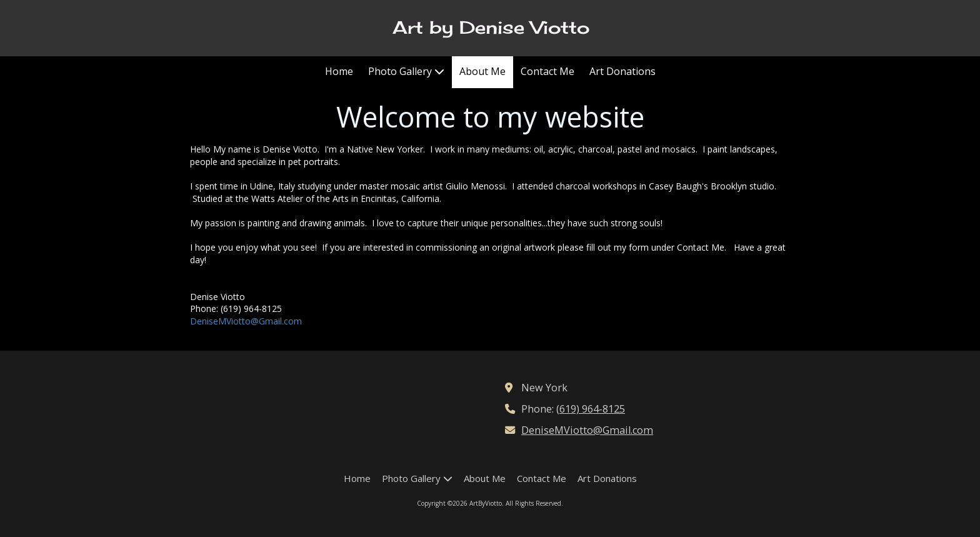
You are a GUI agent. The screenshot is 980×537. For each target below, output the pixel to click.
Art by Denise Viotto (491, 28)
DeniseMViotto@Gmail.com (246, 321)
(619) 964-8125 (591, 409)
